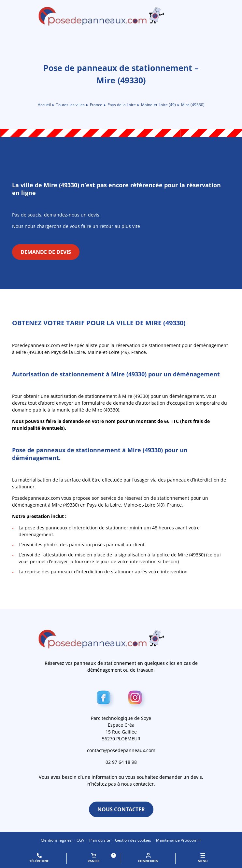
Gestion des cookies (133, 840)
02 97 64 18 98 (121, 762)
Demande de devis (46, 252)
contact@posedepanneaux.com (121, 750)
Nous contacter (121, 809)
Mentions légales (56, 840)
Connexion (148, 858)
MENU (203, 858)
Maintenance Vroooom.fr (179, 840)
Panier (102, 858)
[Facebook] (105, 699)
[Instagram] (137, 699)
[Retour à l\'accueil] (121, 16)
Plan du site (100, 840)
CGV (80, 840)
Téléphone (39, 858)
